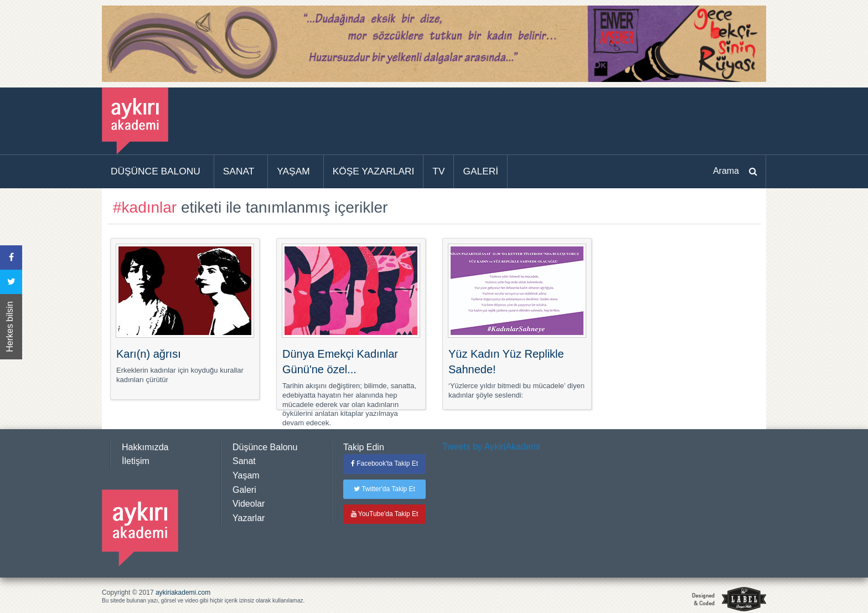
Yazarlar (249, 518)
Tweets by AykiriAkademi (491, 447)
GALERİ (480, 171)
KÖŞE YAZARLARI (374, 171)
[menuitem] (158, 172)
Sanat (244, 461)
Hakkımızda (145, 447)
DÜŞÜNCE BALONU (156, 171)
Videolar (249, 504)
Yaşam (246, 475)
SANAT (239, 171)
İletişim (136, 461)
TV (438, 171)
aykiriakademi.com (183, 593)
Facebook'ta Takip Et (384, 463)
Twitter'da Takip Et (384, 489)
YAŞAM (293, 171)
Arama (726, 171)
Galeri (244, 490)
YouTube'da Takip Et (385, 514)
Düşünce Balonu (265, 447)
